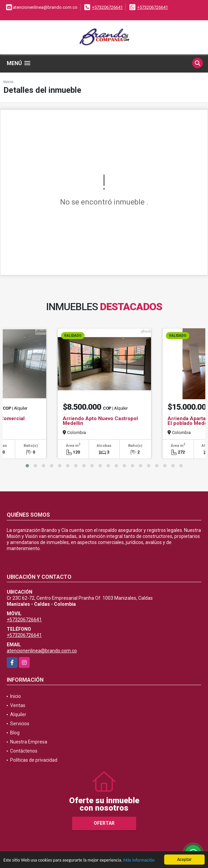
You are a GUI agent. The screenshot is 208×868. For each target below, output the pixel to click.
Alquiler (18, 714)
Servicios (20, 724)
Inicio (8, 82)
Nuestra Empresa (29, 742)
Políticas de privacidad (34, 760)
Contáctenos (24, 751)
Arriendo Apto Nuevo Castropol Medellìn (100, 421)
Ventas (18, 705)
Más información (139, 860)
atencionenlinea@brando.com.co (42, 651)
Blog (15, 733)
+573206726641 (107, 7)
